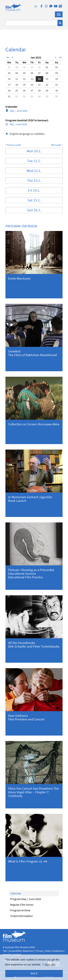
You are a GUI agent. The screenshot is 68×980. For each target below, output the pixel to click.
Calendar (16, 893)
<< (8, 57)
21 (39, 85)
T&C (5, 951)
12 (24, 79)
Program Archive (20, 910)
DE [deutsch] (36, 6)
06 (32, 73)
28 (17, 67)
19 (24, 85)
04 (17, 73)
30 (32, 67)
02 (57, 67)
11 (17, 79)
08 (47, 73)
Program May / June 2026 (26, 899)
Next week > (57, 145)
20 (32, 85)
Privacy (39, 951)
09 (57, 73)
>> (60, 57)
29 (24, 67)
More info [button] (50, 965)
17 (9, 85)
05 (24, 73)
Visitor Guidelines (55, 951)
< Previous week (13, 145)
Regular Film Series (22, 905)
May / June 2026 (17, 111)
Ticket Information (21, 916)
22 (47, 85)
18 (17, 85)
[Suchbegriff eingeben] (32, 23)
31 (39, 67)
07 (39, 73)
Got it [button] (34, 973)
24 (9, 91)
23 (57, 85)
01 (47, 67)
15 (47, 79)
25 (17, 91)
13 (32, 79)
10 (9, 79)
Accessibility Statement (22, 951)
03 (9, 73)
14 (39, 79)
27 (9, 67)
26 (24, 91)
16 (57, 79)
